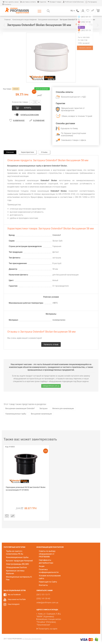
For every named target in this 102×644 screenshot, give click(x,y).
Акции (42, 566)
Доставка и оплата (28, 2)
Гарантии (42, 2)
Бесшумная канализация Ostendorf (20, 408)
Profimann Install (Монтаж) (73, 2)
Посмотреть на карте (48, 629)
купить (28, 108)
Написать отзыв (91, 24)
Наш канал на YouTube (17, 599)
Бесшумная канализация (41, 414)
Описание (10, 152)
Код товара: (7, 89)
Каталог (40, 11)
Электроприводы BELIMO (17, 564)
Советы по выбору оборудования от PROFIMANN (47, 554)
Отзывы (44, 152)
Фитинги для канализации (63, 408)
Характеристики (27, 152)
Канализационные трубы (16, 414)
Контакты (7, 4)
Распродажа (91, 2)
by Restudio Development (32, 639)
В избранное (19, 120)
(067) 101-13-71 (78, 11)
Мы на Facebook (14, 595)
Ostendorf (57, 235)
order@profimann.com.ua (51, 386)
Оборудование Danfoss (16, 567)
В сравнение (39, 120)
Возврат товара (54, 2)
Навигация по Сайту (48, 582)
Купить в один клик (30, 115)
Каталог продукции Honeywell (19, 561)
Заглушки (43, 408)
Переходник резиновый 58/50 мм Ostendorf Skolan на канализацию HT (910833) (26, 489)
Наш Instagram (14, 604)
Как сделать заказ (10, 2)
